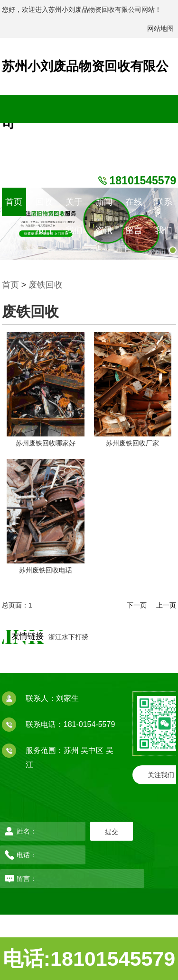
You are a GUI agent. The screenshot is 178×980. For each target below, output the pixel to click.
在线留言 (134, 207)
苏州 (72, 750)
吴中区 (93, 750)
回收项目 (44, 207)
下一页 (137, 605)
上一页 (166, 605)
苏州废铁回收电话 (46, 570)
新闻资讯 (104, 207)
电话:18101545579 (89, 959)
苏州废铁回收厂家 (132, 443)
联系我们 (164, 207)
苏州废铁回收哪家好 (46, 443)
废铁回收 (46, 285)
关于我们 (74, 207)
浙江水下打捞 (68, 637)
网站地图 (160, 28)
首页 (14, 202)
